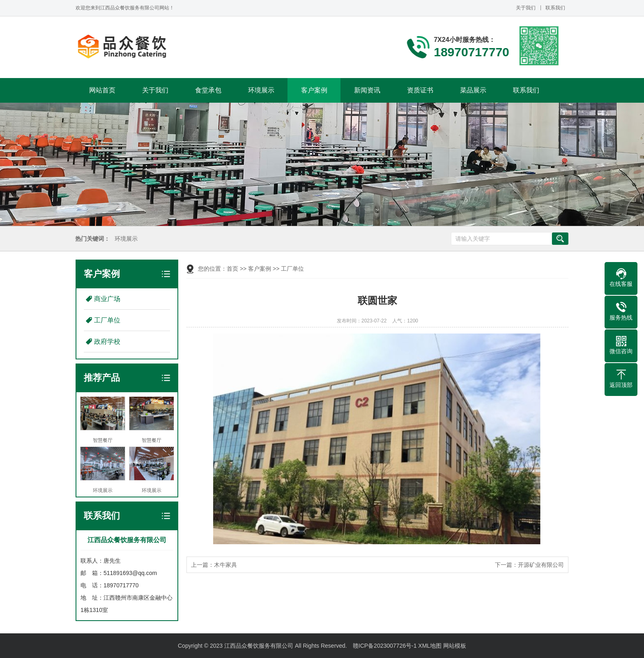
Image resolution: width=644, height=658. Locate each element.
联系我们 (555, 8)
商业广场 (107, 299)
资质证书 (420, 90)
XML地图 (430, 646)
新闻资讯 (367, 90)
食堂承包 (208, 90)
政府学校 (107, 342)
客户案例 (314, 90)
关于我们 (526, 8)
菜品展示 (473, 90)
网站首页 (102, 90)
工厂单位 (107, 320)
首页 (232, 269)
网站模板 (455, 646)
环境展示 (261, 90)
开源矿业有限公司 (541, 565)
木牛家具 (225, 565)
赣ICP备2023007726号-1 (385, 646)
